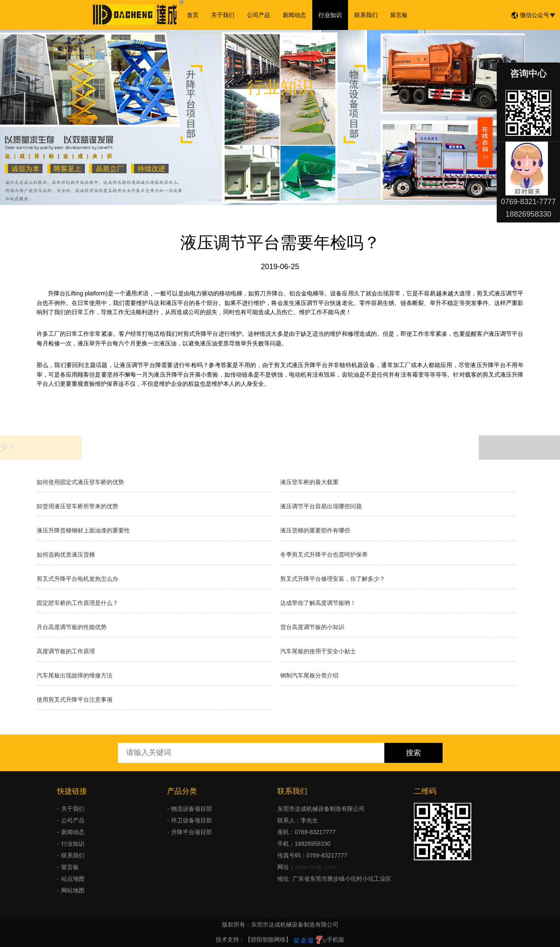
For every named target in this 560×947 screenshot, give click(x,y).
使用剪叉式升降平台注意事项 (75, 700)
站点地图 (73, 879)
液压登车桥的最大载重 (309, 482)
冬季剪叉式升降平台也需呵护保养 (324, 555)
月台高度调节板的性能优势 (72, 627)
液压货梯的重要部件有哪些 (315, 530)
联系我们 (366, 15)
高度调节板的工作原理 (66, 651)
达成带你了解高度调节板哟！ (318, 603)
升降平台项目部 (192, 832)
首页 (193, 15)
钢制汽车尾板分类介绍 (309, 675)
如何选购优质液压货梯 (66, 555)
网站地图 (73, 890)
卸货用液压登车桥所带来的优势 (77, 506)
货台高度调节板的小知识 (312, 627)
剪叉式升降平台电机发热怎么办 (77, 579)
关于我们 (223, 15)
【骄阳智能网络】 (268, 940)
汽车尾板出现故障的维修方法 (75, 675)
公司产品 (259, 15)
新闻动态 (294, 15)
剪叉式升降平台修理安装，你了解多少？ (333, 579)
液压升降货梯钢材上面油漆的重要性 (83, 530)
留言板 (399, 15)
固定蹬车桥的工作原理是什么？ (77, 603)
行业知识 (330, 15)
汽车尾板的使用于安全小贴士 (318, 651)
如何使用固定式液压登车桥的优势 (80, 482)
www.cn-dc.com (315, 867)
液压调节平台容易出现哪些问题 (321, 506)
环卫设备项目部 (192, 820)
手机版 (336, 940)
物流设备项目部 (192, 809)
